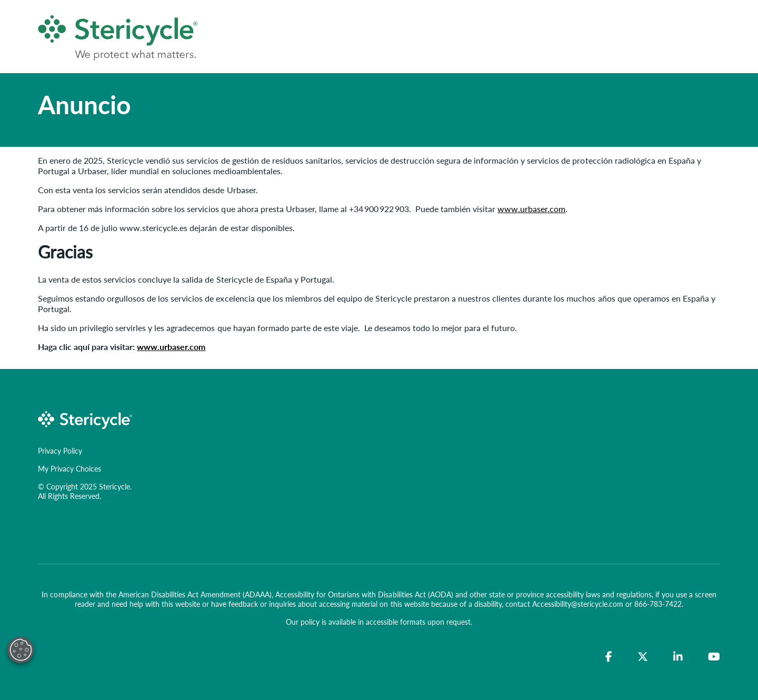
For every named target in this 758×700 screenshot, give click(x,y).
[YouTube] (714, 657)
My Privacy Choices (69, 468)
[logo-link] (85, 419)
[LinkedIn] (678, 657)
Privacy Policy (60, 451)
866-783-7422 (658, 604)
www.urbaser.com (531, 209)
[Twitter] (643, 657)
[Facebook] (609, 657)
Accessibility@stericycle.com (578, 604)
